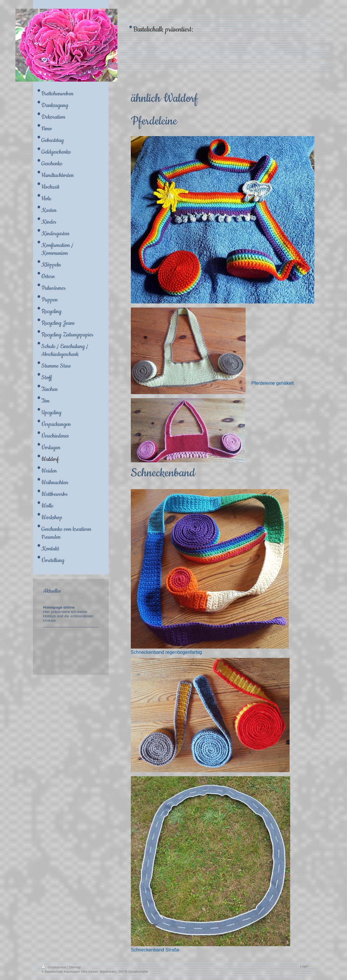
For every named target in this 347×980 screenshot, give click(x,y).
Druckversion (54, 967)
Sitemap (75, 967)
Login (304, 966)
